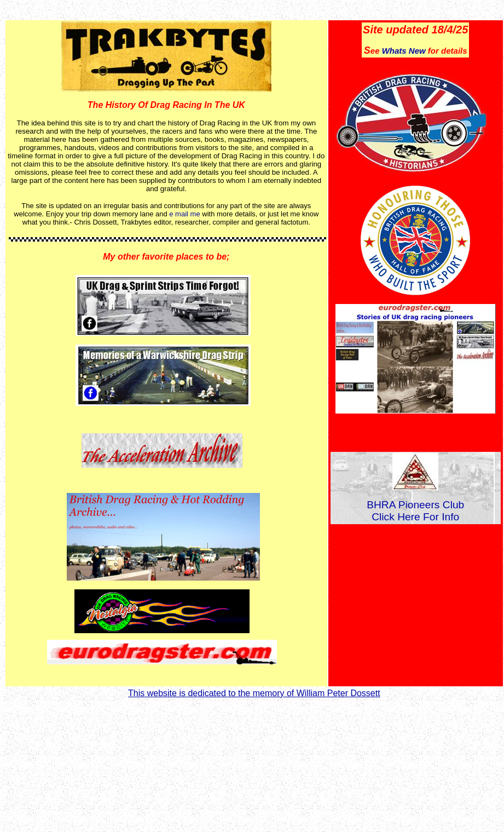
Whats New (404, 51)
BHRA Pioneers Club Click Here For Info (415, 511)
